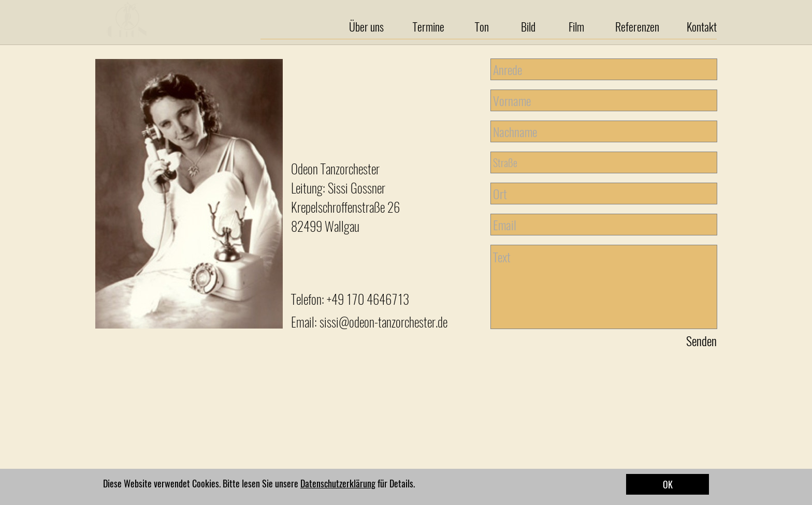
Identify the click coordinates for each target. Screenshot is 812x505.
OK (668, 484)
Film (576, 26)
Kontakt (702, 26)
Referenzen (637, 26)
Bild (528, 26)
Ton (482, 26)
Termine (429, 26)
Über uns (366, 26)
